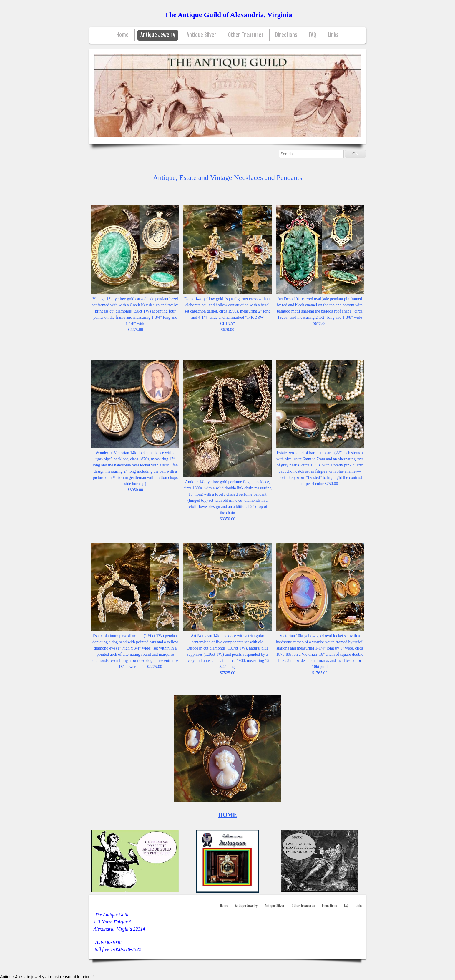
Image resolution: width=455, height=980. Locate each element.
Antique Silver (202, 35)
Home (122, 35)
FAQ (312, 35)
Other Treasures (246, 35)
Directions (286, 35)
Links (333, 35)
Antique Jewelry (158, 35)
